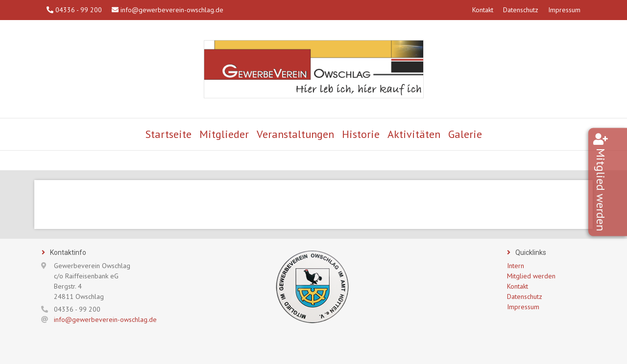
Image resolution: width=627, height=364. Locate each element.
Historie (361, 134)
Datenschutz (521, 10)
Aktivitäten (414, 134)
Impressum (564, 10)
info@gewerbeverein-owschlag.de (168, 10)
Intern (516, 266)
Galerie (465, 134)
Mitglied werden (615, 190)
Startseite (169, 134)
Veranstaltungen (295, 134)
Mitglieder (224, 134)
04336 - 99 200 (74, 10)
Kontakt (483, 10)
